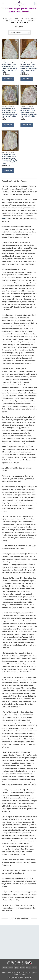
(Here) (4, 218)
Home (5, 18)
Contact (22, 974)
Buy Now (8, 79)
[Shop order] (19, 32)
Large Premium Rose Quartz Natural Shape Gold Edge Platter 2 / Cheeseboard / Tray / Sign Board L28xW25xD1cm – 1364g (29, 67)
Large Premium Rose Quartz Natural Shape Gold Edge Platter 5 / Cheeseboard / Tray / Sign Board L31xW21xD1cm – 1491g (10, 159)
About (34, 973)
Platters (30, 20)
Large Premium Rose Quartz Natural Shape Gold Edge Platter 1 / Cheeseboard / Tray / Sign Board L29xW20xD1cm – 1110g (10, 67)
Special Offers (25, 973)
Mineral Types (13, 973)
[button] (3, 4)
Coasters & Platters (19, 18)
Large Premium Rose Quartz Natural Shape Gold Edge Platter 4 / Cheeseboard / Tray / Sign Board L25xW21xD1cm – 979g (29, 113)
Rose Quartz (18, 20)
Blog (16, 974)
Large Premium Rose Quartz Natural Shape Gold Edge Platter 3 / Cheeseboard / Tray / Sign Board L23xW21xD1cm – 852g (10, 113)
